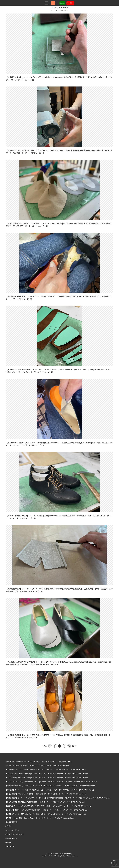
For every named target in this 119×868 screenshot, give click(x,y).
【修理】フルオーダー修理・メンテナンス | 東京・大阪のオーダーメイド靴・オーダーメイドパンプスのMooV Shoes (46, 814)
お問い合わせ (10, 846)
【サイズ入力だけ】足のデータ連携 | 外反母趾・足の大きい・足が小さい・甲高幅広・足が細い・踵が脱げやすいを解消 (47, 774)
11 (64, 746)
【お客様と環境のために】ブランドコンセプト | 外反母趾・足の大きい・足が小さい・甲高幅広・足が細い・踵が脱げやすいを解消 (50, 786)
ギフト (53, 3)
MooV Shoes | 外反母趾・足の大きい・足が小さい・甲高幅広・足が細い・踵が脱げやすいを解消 (39, 761)
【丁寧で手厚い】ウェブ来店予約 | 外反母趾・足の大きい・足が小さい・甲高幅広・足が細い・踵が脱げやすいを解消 (46, 770)
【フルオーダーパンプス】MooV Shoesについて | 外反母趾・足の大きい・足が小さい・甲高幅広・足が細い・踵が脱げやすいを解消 (51, 782)
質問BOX (62, 3)
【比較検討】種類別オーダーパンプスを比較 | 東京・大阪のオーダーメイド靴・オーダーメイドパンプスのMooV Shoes (46, 810)
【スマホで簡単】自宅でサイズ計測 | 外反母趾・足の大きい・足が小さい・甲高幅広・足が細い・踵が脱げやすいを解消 (47, 778)
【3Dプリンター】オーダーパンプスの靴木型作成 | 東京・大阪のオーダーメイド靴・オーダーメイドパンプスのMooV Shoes (48, 806)
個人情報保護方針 (12, 822)
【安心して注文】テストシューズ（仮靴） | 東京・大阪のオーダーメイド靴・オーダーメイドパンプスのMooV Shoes (46, 794)
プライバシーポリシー (13, 830)
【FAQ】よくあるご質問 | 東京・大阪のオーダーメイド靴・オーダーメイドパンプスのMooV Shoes (40, 818)
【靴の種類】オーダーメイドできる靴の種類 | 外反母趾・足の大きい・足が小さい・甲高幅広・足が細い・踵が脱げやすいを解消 (50, 790)
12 (69, 746)
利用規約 (8, 826)
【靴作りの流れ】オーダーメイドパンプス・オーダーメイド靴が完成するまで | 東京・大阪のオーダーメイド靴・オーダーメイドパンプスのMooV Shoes (58, 798)
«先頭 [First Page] (45, 746)
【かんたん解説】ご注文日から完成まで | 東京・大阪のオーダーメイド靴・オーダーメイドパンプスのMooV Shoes (45, 802)
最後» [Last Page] (74, 746)
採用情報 (8, 842)
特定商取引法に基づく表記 (15, 834)
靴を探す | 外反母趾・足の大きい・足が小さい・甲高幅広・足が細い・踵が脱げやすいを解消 (37, 765)
